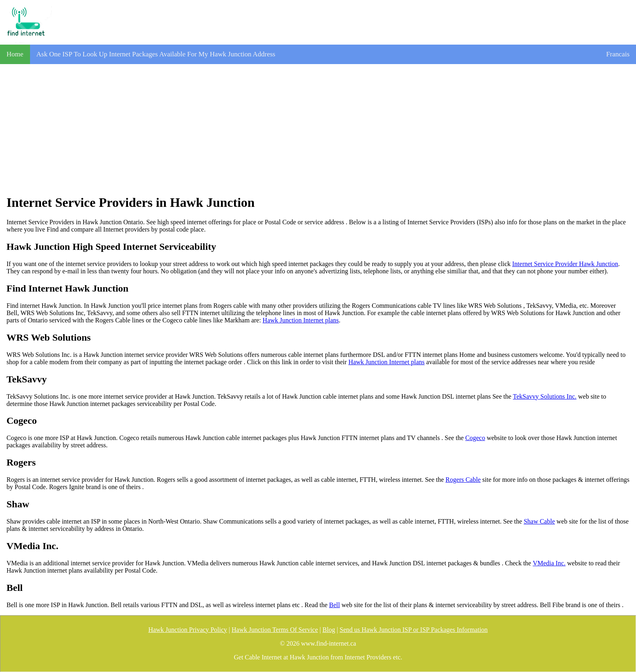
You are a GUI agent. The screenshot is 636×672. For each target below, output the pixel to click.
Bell (334, 605)
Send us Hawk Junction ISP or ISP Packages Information (414, 630)
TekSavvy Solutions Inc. (545, 396)
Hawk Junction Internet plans (301, 320)
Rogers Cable (463, 480)
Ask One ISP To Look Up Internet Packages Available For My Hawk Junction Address (156, 54)
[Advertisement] (318, 129)
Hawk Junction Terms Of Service (275, 630)
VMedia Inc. (549, 563)
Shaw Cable (539, 521)
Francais (618, 54)
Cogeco (475, 438)
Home (15, 54)
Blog (329, 630)
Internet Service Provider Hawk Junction (565, 264)
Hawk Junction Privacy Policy (188, 630)
